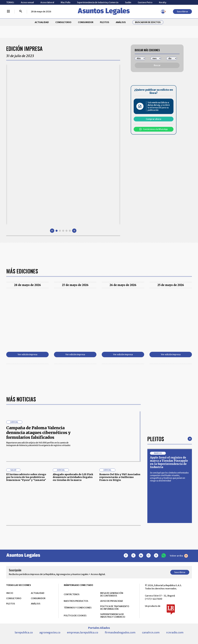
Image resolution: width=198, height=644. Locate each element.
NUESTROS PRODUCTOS (76, 601)
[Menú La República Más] (8, 12)
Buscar (157, 65)
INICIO (10, 593)
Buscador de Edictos (148, 22)
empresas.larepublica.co (83, 632)
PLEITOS (105, 22)
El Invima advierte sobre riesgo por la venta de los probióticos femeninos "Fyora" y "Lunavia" (26, 477)
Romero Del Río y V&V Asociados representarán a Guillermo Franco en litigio (120, 477)
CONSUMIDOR (86, 22)
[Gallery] (63, 145)
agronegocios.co (50, 632)
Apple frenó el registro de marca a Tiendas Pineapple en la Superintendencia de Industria (169, 462)
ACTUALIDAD (42, 22)
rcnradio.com (175, 632)
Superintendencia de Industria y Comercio (98, 2)
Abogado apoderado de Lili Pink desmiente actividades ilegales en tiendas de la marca (73, 477)
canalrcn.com (151, 632)
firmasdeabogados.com (120, 632)
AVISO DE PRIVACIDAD (112, 601)
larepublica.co (24, 632)
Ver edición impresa (27, 354)
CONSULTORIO (63, 22)
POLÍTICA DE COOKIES (75, 616)
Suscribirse (182, 12)
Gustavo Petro (145, 2)
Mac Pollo (66, 2)
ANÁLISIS (121, 22)
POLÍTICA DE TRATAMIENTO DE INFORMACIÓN (115, 608)
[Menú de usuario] (163, 12)
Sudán (128, 2)
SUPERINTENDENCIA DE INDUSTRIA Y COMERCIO (113, 616)
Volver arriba (179, 556)
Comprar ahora (154, 119)
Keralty (163, 2)
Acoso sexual (27, 2)
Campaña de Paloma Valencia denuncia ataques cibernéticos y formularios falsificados (38, 433)
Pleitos (156, 439)
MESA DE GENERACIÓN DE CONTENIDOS (112, 594)
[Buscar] (21, 12)
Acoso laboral (47, 2)
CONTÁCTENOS (72, 594)
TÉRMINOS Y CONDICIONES (78, 608)
